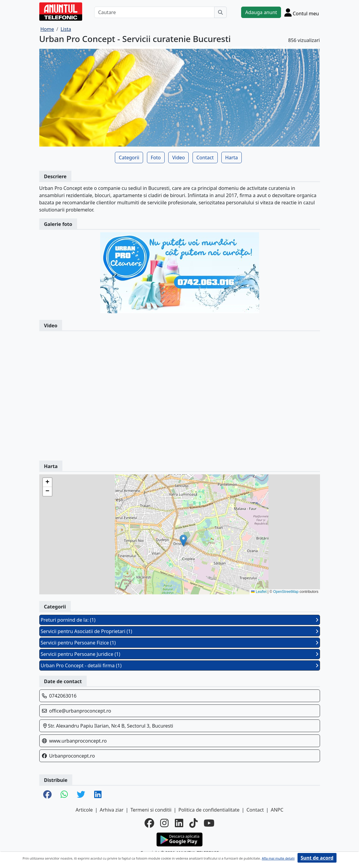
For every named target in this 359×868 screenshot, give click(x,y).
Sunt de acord (317, 858)
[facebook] (149, 823)
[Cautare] (154, 12)
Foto (156, 158)
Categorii (129, 158)
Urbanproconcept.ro (72, 756)
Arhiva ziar (111, 810)
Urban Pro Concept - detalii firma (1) (180, 665)
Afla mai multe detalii (278, 858)
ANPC (277, 810)
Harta (232, 158)
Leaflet (259, 592)
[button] (183, 541)
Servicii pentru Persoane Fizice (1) (180, 643)
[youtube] (209, 823)
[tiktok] (193, 823)
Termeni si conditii (151, 810)
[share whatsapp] (64, 795)
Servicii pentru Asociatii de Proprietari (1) (180, 631)
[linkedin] (179, 823)
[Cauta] (220, 12)
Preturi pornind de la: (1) (180, 620)
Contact (205, 158)
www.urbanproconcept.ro (78, 741)
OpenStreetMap (286, 592)
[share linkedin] (98, 795)
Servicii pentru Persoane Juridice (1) (180, 654)
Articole (84, 810)
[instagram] (164, 823)
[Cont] (302, 12)
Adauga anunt (261, 12)
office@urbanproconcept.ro (80, 711)
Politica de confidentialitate (209, 810)
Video (178, 158)
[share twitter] (81, 795)
